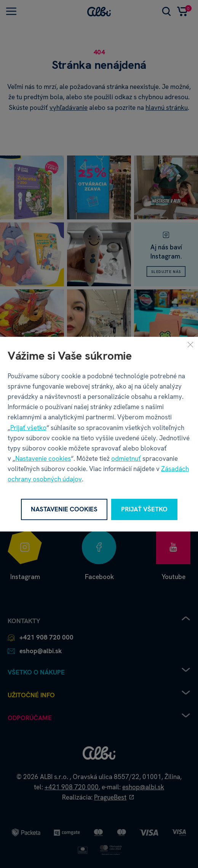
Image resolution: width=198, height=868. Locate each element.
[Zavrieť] (190, 344)
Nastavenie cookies (43, 459)
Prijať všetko (28, 427)
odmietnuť (126, 459)
